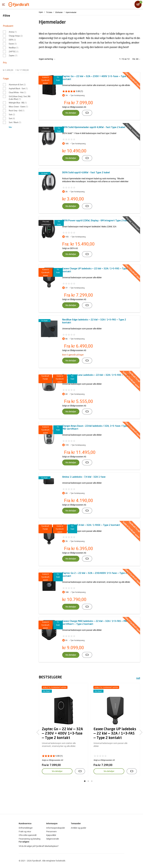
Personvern (51, 831)
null (138, 678)
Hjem (41, 12)
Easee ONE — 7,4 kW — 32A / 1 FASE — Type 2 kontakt (91, 525)
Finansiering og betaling (30, 839)
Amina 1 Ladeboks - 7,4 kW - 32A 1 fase (84, 477)
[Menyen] (4, 5)
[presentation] (39, 732)
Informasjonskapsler (56, 828)
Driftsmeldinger (26, 828)
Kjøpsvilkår (51, 835)
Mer (10, 127)
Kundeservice (25, 823)
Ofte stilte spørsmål (28, 835)
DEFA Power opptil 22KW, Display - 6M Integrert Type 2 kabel (96, 221)
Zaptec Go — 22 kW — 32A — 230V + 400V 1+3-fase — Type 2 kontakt (62, 734)
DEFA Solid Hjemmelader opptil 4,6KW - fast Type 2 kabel (94, 127)
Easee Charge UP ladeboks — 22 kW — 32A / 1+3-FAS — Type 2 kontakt (115, 734)
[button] (85, 781)
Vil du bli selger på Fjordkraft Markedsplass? (39, 846)
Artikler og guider (79, 828)
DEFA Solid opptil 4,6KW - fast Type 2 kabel (86, 173)
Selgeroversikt (53, 839)
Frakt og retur (25, 831)
